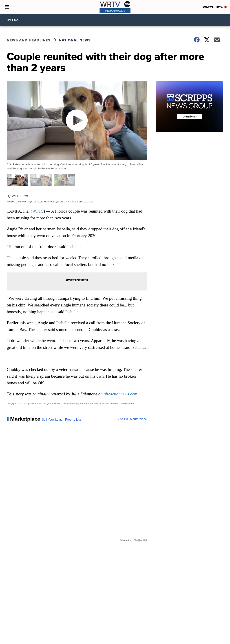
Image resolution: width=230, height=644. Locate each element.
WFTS (38, 211)
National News (75, 40)
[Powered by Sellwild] (140, 540)
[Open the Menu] (7, 7)
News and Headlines (29, 40)
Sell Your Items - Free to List (61, 420)
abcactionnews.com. (121, 394)
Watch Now (215, 7)
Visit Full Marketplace (132, 419)
